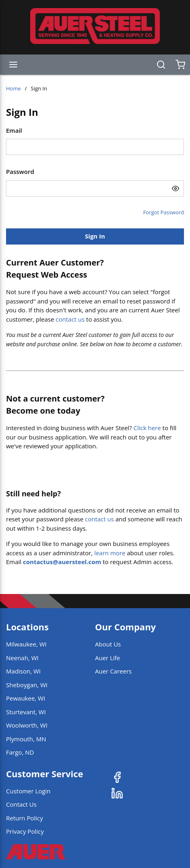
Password (20, 172)
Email (14, 130)
